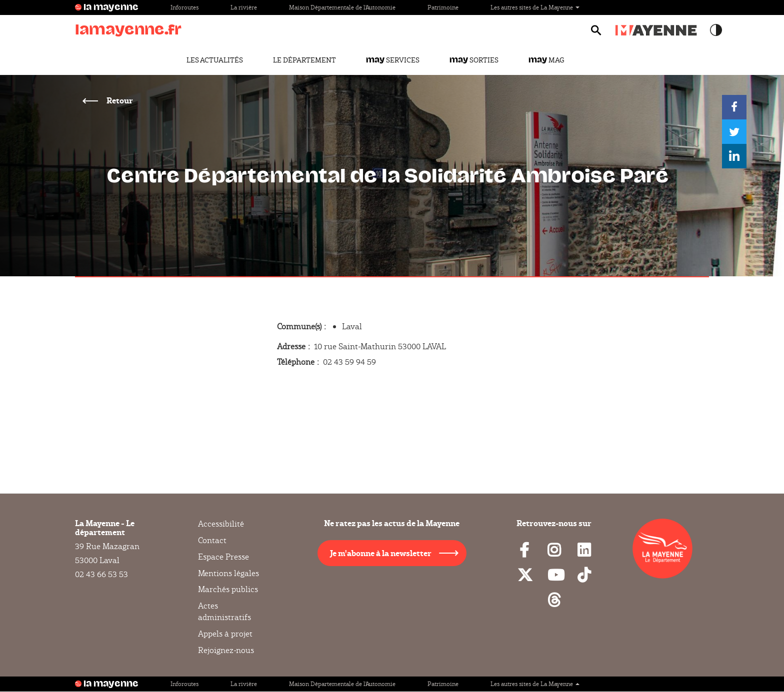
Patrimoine (443, 7)
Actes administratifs (224, 612)
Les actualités (215, 60)
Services (393, 60)
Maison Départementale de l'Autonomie (342, 7)
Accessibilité (221, 524)
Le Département (304, 60)
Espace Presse (223, 557)
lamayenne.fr (128, 30)
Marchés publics (228, 589)
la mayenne (111, 7)
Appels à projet (225, 634)
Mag (546, 60)
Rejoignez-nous (226, 650)
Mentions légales (228, 573)
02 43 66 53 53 (101, 574)
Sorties (474, 60)
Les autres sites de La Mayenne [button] (535, 7)
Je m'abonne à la (381, 553)
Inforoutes (184, 7)
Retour (119, 100)
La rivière (244, 7)
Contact (212, 540)
